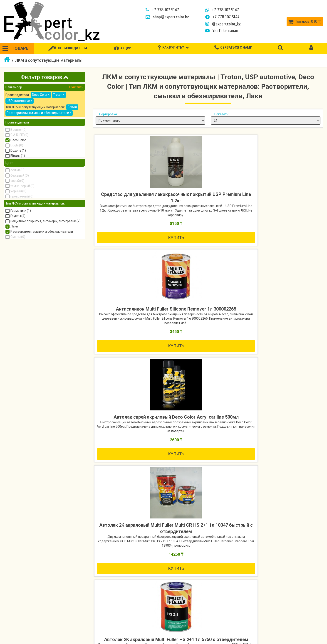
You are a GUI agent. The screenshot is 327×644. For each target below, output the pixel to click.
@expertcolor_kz (222, 24)
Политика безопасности (27, 626)
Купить (131, 258)
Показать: (222, 114)
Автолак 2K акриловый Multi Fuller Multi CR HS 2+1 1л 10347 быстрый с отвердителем (131, 337)
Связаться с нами (114, 610)
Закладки (292, 626)
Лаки (72, 107)
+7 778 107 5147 (161, 10)
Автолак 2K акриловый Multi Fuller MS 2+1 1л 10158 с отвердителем (285, 337)
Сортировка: (108, 114)
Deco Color (41, 95)
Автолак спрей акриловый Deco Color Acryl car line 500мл (285, 198)
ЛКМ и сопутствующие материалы (49, 60)
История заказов (298, 618)
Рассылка (292, 634)
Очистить (76, 87)
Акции (200, 618)
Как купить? (16, 610)
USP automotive (19, 101)
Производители (209, 610)
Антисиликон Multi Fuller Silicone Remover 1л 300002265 (208, 198)
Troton (59, 95)
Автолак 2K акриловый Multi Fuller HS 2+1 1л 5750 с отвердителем (208, 337)
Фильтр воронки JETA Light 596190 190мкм (41, 505)
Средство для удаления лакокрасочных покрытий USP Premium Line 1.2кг (131, 201)
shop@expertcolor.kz (166, 17)
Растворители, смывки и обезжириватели (39, 113)
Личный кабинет (297, 610)
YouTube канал (221, 31)
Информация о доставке (27, 618)
